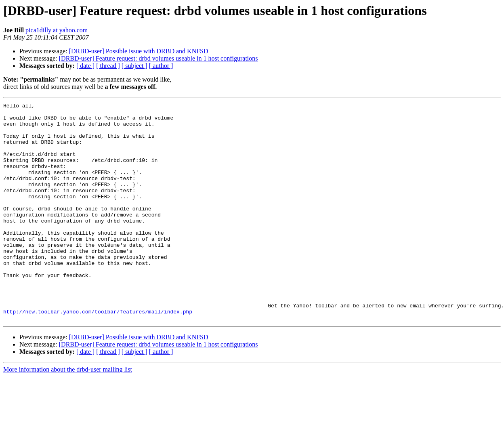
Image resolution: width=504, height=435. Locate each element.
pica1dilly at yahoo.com (57, 30)
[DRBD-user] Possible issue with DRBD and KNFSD (139, 51)
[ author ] (161, 66)
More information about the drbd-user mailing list (68, 413)
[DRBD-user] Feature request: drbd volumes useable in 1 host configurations (159, 58)
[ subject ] (134, 66)
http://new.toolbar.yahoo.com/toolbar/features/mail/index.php (98, 354)
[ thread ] (108, 66)
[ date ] (85, 66)
